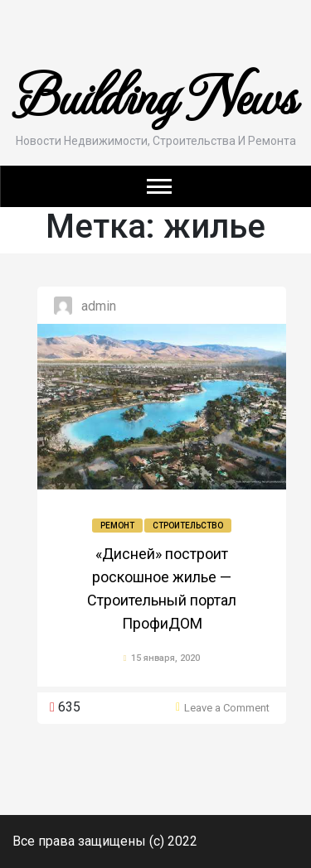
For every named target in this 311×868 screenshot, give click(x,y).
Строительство (188, 526)
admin (99, 306)
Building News (156, 93)
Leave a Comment (227, 708)
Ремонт (117, 526)
